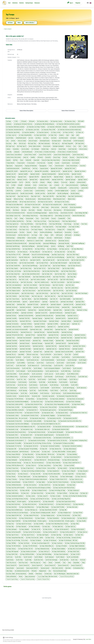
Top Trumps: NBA (63, 510)
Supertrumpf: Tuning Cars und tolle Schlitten (64, 352)
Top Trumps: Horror (25, 493)
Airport (68, 135)
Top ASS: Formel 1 (10, 365)
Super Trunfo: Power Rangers (81, 293)
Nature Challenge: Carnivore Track (13, 216)
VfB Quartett (34, 571)
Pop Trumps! (76, 224)
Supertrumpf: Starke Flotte (51, 346)
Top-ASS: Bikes (18, 557)
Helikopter (49, 182)
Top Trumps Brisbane (30, 399)
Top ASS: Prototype (52, 379)
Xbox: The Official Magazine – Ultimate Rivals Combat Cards (66, 574)
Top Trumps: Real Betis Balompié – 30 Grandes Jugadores (35, 521)
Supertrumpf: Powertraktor (12, 341)
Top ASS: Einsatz (31, 363)
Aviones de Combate (22, 141)
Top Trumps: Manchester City (34, 501)
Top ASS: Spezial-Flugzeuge (69, 388)
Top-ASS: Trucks (74, 560)
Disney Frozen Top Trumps (82, 157)
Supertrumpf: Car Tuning (69, 310)
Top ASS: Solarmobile (45, 388)
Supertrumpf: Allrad (21, 304)
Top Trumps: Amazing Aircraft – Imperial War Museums (17, 452)
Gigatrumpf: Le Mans (11, 180)
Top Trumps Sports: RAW (11, 449)
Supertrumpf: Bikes (66, 307)
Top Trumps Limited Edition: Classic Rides (68, 407)
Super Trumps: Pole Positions (59, 277)
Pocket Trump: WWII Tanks (41, 224)
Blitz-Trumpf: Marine (80, 143)
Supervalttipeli (21, 354)
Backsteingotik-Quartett (45, 141)
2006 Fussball (81, 121)
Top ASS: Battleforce (66, 357)
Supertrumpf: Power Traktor (67, 338)
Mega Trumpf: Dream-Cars (23, 196)
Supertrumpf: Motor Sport (39, 332)
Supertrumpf (45, 302)
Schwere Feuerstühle (32, 238)
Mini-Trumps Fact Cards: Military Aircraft (14, 205)
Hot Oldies (13, 185)
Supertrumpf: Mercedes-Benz (12, 332)
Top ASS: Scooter (23, 388)
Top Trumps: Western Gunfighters (59, 549)
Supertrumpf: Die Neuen (11, 316)
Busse (75, 146)
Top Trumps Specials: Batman (62, 413)
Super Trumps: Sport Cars (11, 279)
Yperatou (21, 576)
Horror (8, 185)
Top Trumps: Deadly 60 (62, 468)
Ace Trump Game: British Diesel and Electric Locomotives (68, 124)
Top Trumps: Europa (54, 477)
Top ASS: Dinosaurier (61, 360)
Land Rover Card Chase (74, 188)
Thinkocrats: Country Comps (32, 354)
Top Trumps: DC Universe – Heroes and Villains (46, 468)
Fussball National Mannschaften (13, 168)
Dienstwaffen (48, 157)
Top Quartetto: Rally (36, 396)
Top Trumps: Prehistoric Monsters (26, 518)
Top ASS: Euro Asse (50, 363)
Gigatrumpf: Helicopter (59, 177)
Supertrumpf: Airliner (80, 302)
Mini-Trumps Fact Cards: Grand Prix (45, 202)
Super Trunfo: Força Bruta (58, 285)
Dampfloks (33, 157)
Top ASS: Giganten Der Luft (33, 365)
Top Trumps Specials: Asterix (48, 413)
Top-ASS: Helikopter (38, 557)
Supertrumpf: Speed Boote (25, 346)
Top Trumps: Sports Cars (70, 526)
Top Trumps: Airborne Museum (70, 449)
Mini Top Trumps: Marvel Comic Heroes (28, 202)
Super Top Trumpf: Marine (12, 263)
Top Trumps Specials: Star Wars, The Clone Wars (57, 440)
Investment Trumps (43, 185)
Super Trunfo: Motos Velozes (42, 293)
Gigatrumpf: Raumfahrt (45, 180)
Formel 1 (51, 166)
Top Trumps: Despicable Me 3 (53, 471)
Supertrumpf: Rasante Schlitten (73, 341)
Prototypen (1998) (71, 229)
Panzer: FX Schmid (45, 218)
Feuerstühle (50, 163)
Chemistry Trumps (45, 149)
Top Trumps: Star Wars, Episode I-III (50, 532)
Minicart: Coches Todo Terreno (12, 207)
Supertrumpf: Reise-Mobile (12, 343)
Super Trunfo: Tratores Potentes (13, 299)
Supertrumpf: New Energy (67, 332)
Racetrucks (29, 232)
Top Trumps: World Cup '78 (44, 551)
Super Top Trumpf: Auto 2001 (49, 260)
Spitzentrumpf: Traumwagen (43, 246)
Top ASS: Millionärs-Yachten (12, 377)
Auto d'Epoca (38, 138)
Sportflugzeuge (61, 246)
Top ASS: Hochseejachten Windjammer (52, 368)
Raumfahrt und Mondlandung (46, 232)
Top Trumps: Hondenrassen (73, 490)
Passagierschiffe (62, 218)
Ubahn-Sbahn (68, 568)
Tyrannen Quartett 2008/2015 (32, 568)
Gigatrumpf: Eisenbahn (35, 174)
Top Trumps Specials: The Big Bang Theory (78, 440)
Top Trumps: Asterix (46, 452)
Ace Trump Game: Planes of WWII (48, 130)
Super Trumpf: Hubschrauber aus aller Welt (42, 277)
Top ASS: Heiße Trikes (27, 368)
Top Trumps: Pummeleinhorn (53, 518)
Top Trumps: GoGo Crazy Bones (30, 485)
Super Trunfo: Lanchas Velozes (72, 288)
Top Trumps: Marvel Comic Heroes (13, 504)
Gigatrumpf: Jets (69, 177)
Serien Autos (49, 238)
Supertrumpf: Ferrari (54, 302)
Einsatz (22, 160)
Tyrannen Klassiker (10, 568)
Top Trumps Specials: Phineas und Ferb (74, 432)
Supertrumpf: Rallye (60, 341)
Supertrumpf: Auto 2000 (68, 304)
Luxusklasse (81, 191)
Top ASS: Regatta (73, 382)
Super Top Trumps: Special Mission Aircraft (31, 274)
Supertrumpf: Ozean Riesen (67, 335)
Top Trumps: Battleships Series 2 (13, 457)
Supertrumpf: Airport (10, 304)
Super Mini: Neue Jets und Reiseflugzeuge (56, 257)
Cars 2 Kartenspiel (35, 149)
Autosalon (13, 141)
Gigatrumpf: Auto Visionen (80, 171)
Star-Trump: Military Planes (77, 249)
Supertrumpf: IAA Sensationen (12, 324)
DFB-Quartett (40, 157)
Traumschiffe (58, 563)
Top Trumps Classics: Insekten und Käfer (15, 404)
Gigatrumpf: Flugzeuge (11, 177)
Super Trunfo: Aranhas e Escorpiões (38, 279)
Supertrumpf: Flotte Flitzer (24, 318)
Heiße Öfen (28, 182)
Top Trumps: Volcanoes (11, 549)
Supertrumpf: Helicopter (54, 321)
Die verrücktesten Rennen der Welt (22, 571)
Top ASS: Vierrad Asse (45, 393)
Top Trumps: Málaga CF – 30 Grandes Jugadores (16, 501)
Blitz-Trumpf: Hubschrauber (44, 143)
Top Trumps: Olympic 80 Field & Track (14, 515)
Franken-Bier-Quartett (59, 166)
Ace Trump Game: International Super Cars (15, 130)
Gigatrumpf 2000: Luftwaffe (12, 171)
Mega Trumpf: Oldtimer (61, 196)
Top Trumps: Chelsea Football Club (53, 463)
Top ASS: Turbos (24, 393)
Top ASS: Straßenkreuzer (11, 390)
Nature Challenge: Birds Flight (81, 213)
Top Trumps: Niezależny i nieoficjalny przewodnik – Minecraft (43, 513)
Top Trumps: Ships (10, 526)
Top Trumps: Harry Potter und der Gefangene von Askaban (39, 488)
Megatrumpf (9, 199)
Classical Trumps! (62, 149)
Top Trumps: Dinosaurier (83, 471)
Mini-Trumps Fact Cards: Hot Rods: (62, 202)
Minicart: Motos (36, 207)
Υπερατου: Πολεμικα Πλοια (43, 579)
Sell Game (10, 23)
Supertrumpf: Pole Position (39, 338)
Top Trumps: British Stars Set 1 (26, 460)
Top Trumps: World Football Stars (59, 551)
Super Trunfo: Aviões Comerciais (67, 279)
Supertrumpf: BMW (10, 310)
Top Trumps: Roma (10, 524)
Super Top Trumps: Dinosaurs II (74, 266)
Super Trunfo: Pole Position (67, 293)
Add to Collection (30, 23)
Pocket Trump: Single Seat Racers (69, 221)
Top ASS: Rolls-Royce (54, 385)
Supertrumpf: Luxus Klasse (63, 327)
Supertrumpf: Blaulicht (77, 307)
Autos (7, 141)
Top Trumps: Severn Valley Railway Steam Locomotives (57, 524)
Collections (15, 3)
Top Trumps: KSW (43, 449)
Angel (73, 135)
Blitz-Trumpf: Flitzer (32, 143)
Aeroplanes (61, 135)
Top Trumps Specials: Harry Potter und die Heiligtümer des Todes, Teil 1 (46, 424)
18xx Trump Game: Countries (56, 121)
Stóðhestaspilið (26, 254)
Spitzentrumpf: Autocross (64, 241)
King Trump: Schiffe (10, 188)
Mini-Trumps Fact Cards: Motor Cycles (33, 205)
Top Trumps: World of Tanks (73, 551)
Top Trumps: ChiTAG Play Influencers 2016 (15, 465)
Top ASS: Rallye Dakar (52, 382)
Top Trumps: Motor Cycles (72, 507)
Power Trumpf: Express (36, 227)
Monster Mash (65, 207)
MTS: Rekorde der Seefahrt (70, 210)
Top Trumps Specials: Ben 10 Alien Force (79, 413)
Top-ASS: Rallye (28, 560)
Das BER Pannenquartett (79, 141)
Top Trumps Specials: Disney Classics (37, 418)
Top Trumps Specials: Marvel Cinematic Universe (16, 432)
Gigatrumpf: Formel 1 (22, 177)
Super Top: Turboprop (72, 274)
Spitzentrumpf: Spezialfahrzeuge (13, 246)
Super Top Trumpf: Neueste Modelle (27, 263)
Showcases (37, 3)
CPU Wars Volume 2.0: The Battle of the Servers (67, 152)
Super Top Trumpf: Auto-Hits (63, 260)
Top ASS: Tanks (33, 390)
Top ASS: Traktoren (54, 390)
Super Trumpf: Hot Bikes (11, 277)
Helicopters (42, 182)
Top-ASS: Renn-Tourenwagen (51, 560)
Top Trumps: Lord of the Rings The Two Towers (40, 499)
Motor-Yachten (32, 210)
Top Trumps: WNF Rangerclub (12, 551)
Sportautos (53, 246)
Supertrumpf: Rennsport (25, 343)
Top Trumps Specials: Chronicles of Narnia (30, 415)
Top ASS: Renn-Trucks (22, 385)
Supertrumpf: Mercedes (73, 329)
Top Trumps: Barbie (61, 454)
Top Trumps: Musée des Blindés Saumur (14, 510)
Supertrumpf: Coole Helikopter (12, 313)
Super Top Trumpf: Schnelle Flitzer (13, 266)
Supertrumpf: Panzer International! (24, 338)
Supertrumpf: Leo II (52, 327)
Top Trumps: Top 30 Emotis (24, 543)
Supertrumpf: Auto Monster (12, 307)
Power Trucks (84, 224)
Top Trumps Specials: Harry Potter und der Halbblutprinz (18, 424)
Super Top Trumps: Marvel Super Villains (50, 271)
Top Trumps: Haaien (71, 485)
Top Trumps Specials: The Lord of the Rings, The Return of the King (37, 443)
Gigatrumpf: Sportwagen (71, 180)
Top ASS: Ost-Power (10, 379)
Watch (19, 23)
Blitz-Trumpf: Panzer (10, 146)
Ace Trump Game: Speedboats (28, 132)
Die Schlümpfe (77, 235)
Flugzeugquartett (43, 166)
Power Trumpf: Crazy (24, 227)
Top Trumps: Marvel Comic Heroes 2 (46, 504)
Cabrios (85, 146)
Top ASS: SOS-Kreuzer (56, 388)
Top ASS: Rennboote (33, 385)
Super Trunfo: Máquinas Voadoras (13, 291)
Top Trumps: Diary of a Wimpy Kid (68, 471)
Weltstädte (31, 574)
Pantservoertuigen (30, 218)
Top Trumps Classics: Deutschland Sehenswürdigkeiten (17, 402)
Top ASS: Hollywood (66, 368)
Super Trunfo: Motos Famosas (28, 293)
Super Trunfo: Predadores (11, 296)
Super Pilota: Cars (24, 260)
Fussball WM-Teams (26, 168)
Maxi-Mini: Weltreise (75, 193)
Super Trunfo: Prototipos (24, 296)
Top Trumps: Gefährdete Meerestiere (14, 485)
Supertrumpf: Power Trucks (80, 338)
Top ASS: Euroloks (60, 363)
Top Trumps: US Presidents (61, 546)
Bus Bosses (69, 146)
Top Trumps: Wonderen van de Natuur (28, 551)
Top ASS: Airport (36, 357)
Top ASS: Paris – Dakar (21, 379)
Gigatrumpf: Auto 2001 (56, 171)
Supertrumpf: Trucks (38, 352)
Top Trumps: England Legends (24, 477)
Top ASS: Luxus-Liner (49, 374)
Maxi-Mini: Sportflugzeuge (63, 193)
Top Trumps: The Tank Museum (50, 540)
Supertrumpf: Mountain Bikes (53, 332)
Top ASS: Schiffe (74, 385)
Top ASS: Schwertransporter (12, 388)
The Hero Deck (64, 182)
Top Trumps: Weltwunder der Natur (42, 549)
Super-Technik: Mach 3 (78, 299)
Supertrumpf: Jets (76, 324)
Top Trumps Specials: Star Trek (62, 435)
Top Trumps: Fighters (41, 482)
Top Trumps (9, 121)
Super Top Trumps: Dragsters (12, 268)
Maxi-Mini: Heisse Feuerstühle (27, 193)
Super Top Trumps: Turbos (60, 274)
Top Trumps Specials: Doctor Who (54, 418)
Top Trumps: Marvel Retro (11, 507)
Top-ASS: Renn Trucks (38, 560)
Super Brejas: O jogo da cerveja (58, 254)
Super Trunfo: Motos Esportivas (13, 293)
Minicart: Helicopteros (26, 207)
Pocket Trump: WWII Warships (55, 224)
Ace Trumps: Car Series (56, 132)
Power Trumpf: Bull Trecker (12, 227)
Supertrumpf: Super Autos (39, 349)
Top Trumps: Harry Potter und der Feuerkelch (15, 488)
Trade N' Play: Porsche (23, 563)
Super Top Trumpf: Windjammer (59, 266)
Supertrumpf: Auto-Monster (25, 307)
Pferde (69, 218)
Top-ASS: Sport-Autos (64, 560)
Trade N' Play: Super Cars (35, 563)
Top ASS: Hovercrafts (77, 368)
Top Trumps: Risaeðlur (81, 521)
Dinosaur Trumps (57, 157)
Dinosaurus (72, 157)
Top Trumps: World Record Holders (27, 554)
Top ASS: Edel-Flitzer (10, 363)
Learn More (88, 639)
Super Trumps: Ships (71, 277)
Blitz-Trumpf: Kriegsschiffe (68, 143)
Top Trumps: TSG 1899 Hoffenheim (13, 546)
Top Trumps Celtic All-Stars (42, 399)
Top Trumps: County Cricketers (45, 465)
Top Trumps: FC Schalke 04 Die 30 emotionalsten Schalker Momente (33, 479)
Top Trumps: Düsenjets (11, 477)
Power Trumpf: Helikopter (61, 227)
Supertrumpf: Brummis (21, 310)
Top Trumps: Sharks (75, 524)
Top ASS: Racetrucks (22, 382)
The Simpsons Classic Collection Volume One (15, 241)
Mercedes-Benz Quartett (31, 199)
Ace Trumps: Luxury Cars (11, 135)
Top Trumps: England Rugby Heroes (40, 477)
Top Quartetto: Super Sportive (48, 396)
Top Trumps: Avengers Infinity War (13, 454)
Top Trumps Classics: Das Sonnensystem (75, 399)
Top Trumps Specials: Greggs (50, 421)
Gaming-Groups (29, 3)
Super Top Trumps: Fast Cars (40, 268)
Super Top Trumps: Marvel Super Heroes (32, 271)
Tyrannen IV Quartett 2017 (76, 565)
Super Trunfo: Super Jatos (37, 296)
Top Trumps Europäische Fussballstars (30, 407)
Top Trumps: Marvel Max (78, 504)
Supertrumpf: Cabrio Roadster (45, 310)
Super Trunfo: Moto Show (58, 291)
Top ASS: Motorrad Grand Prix (36, 377)
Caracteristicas (16, 149)
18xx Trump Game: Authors (42, 121)
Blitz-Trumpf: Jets (56, 143)
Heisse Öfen (35, 182)
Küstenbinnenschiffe (62, 188)
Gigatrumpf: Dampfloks (23, 174)
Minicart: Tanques (45, 207)
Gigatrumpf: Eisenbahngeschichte (49, 174)
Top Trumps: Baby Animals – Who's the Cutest (45, 454)
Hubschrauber (28, 185)
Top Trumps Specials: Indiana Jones (42, 429)
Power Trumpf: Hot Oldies (74, 227)
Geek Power (35, 168)
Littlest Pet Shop (10, 191)
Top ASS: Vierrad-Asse (56, 393)
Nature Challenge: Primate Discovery (30, 216)
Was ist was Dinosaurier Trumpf (60, 571)
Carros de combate (25, 149)
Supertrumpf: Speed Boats (12, 346)
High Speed (72, 182)
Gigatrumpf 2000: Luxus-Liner (26, 171)
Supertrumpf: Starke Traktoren (79, 346)
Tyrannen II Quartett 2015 (37, 565)
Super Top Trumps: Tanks (47, 274)
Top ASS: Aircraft (27, 357)
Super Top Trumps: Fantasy (26, 268)
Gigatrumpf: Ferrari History (64, 174)
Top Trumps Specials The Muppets (66, 410)
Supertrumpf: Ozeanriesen (80, 335)
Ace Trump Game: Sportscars (43, 132)
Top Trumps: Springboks (24, 529)
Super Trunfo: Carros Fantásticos (58, 282)
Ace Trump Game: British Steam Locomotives (15, 127)
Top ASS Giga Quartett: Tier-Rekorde (14, 357)
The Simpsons (68, 238)
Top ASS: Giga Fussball (21, 365)
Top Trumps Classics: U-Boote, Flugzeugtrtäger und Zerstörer (57, 404)
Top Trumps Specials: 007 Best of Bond (14, 413)
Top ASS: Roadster (44, 385)
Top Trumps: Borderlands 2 (56, 457)
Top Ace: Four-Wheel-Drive (46, 354)
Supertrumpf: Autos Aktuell (39, 307)
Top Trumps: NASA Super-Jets (31, 510)
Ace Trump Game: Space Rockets (13, 132)
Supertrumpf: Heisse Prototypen (40, 321)
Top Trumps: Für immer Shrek (77, 482)
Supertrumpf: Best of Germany (53, 307)
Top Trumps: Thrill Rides (11, 543)
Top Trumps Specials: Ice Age (12, 429)
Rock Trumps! (34, 235)
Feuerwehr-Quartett (66, 163)
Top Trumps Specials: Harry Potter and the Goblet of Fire (70, 421)
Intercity (35, 185)
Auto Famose (46, 138)
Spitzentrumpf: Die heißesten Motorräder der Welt (16, 243)
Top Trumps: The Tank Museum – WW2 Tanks (68, 540)
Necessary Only (82, 639)
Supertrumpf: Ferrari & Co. (73, 316)
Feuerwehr (57, 163)
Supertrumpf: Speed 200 (61, 343)
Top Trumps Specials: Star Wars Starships (37, 440)
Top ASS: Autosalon (46, 357)
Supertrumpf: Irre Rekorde (40, 324)
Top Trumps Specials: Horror (82, 427)
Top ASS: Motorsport (59, 377)
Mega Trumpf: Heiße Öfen (48, 196)
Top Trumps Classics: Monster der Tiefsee (34, 404)
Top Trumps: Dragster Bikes (68, 474)
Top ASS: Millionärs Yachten (73, 374)
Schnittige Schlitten (21, 238)
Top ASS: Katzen (76, 371)
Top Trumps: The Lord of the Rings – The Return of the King (69, 538)
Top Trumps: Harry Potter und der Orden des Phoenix (64, 488)
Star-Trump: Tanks (71, 252)
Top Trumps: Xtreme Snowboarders (61, 554)
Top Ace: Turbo (68, 354)
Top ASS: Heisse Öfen (59, 365)
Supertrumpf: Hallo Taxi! (73, 318)
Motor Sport (24, 210)
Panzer (37, 218)
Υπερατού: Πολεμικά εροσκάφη (28, 579)
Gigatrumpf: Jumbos (79, 177)
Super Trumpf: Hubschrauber (25, 277)
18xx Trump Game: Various (70, 121)
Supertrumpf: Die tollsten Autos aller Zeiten (44, 316)
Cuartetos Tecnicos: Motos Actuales (14, 157)
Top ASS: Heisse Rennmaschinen (13, 368)
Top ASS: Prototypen (63, 379)
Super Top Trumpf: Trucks (45, 266)
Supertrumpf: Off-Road (30, 335)
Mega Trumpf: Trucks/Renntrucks (75, 196)
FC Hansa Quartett (31, 163)
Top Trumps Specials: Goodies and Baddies (33, 421)
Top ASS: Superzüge (23, 390)
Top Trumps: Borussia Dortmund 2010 (72, 457)
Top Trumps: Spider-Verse (58, 526)
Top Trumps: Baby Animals (28, 454)
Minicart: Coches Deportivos (70, 205)
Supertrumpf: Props (37, 341)
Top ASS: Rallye (42, 382)
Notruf (16, 218)
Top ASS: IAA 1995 (10, 371)
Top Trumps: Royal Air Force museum (24, 524)
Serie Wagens (41, 238)
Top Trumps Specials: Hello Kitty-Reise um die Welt (63, 427)
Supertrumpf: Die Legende (70, 313)
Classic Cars (54, 149)
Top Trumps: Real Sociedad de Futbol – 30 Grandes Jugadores (62, 521)
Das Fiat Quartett (76, 163)
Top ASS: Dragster (83, 360)
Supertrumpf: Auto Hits (80, 304)
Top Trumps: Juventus (30, 496)
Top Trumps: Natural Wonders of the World (48, 510)
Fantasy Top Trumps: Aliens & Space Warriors (51, 160)
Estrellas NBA (28, 160)
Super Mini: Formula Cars (11, 257)
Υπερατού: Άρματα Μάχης (12, 579)
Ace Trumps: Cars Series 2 (68, 132)
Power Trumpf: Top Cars (50, 229)
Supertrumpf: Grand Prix (61, 318)
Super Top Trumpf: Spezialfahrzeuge (30, 266)
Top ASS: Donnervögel (72, 360)
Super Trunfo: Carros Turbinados (30, 285)
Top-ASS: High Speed (49, 557)
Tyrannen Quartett (20, 568)
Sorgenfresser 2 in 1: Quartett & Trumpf (35, 241)
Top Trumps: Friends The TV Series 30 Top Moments (58, 482)
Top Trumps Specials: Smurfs (26, 435)
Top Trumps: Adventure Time (55, 449)
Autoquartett (81, 138)
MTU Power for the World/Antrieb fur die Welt (15, 213)
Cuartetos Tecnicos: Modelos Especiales (62, 155)
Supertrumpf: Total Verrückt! (25, 352)
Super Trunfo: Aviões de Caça (12, 282)
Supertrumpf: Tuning (49, 352)
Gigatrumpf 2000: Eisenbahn (56, 168)
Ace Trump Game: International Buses (77, 127)
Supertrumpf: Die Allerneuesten (56, 313)
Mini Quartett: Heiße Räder (12, 202)
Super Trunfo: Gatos (70, 285)
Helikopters (56, 182)
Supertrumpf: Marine (49, 329)
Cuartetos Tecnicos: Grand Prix (45, 155)
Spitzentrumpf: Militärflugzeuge (50, 243)
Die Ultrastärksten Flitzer (78, 568)
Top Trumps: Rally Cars (82, 518)
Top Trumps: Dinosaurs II (23, 474)
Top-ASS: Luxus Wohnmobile (73, 557)
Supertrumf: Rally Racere (35, 302)
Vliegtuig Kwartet (43, 571)
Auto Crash (31, 138)
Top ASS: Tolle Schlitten (43, 390)
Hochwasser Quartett (81, 182)
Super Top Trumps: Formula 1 (54, 268)
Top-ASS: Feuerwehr (28, 557)
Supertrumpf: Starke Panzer (65, 346)
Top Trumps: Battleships (72, 454)
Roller (41, 235)
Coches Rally (9, 152)
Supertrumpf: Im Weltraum (26, 324)
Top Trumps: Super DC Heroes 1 (13, 535)
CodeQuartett (17, 152)
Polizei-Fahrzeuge (68, 224)
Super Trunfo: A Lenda (24, 279)
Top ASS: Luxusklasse (60, 374)
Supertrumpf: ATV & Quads (33, 304)
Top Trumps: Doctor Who (36, 474)
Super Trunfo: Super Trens (50, 296)
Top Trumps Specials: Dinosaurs (64, 415)
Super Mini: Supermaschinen (12, 260)
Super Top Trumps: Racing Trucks (13, 274)
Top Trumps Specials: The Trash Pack (14, 446)
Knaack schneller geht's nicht (30, 188)
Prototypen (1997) (61, 229)
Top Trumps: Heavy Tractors (12, 490)
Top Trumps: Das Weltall (69, 465)
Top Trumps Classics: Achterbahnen (57, 399)
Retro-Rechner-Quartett (11, 235)
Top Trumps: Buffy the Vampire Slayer (70, 460)
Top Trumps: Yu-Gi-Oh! (75, 554)
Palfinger (22, 218)
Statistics (22, 3)
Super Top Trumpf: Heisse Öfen (78, 260)
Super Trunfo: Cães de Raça (26, 282)
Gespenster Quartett (44, 168)
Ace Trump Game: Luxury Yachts (33, 130)
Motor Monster (16, 210)
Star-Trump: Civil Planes (40, 249)
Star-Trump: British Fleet (28, 249)
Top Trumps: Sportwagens (11, 529)
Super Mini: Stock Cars (82, 257)
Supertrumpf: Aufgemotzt (56, 304)
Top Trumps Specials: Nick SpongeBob (55, 432)
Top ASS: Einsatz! (40, 363)
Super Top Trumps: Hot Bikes (68, 268)
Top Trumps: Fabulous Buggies (67, 477)
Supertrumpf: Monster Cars (26, 332)
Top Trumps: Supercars (68, 535)
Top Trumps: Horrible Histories (12, 493)
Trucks (64, 563)
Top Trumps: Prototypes (40, 518)
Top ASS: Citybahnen (20, 360)
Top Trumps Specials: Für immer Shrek (14, 421)
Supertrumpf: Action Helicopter (67, 302)
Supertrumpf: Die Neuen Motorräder (26, 316)
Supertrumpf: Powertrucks (25, 341)
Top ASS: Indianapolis (21, 371)
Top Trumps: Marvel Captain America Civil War (66, 501)
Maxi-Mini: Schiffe (51, 193)
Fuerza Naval (83, 166)
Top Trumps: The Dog (50, 538)
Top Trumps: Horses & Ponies (37, 493)
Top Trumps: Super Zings (56, 535)
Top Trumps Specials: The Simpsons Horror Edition (64, 443)
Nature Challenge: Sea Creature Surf (63, 216)
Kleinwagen (19, 188)
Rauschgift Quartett (58, 232)
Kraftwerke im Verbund (43, 188)
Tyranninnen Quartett (45, 568)
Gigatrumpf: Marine (34, 180)
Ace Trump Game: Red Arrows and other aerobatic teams (69, 130)
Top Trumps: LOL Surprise (55, 496)
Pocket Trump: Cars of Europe (40, 221)
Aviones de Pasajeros (33, 141)
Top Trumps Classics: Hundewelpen (73, 402)
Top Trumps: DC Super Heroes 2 (27, 468)
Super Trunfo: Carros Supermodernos (14, 285)
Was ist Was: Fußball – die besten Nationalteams (16, 574)
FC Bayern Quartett (21, 163)
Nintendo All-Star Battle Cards (79, 216)
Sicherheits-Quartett (58, 238)
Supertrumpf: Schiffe (49, 343)
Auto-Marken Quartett (63, 138)
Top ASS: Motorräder (48, 377)
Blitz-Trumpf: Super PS (22, 146)
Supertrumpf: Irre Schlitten (53, 324)
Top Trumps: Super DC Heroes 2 (28, 535)
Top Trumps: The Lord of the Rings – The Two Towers (17, 540)
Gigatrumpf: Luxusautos (22, 180)
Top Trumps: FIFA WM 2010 (28, 482)
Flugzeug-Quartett (19, 166)
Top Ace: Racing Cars (58, 354)
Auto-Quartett (73, 138)
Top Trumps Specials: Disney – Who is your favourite (17, 418)
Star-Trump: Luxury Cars (64, 249)
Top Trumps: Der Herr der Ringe (13, 471)
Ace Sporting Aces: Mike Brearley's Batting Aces (44, 124)
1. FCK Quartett (23, 121)
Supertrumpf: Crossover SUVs (41, 313)
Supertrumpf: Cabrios (58, 310)
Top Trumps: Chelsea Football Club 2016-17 (72, 463)
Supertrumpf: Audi (44, 304)
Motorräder (40, 210)
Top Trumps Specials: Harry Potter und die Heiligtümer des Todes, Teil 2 (21, 427)
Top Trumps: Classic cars (31, 465)
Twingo (83, 563)
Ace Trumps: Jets (80, 132)
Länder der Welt (84, 188)
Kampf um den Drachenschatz (72, 185)
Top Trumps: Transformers (57, 543)
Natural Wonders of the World (67, 213)
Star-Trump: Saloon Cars (47, 252)
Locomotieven (18, 191)
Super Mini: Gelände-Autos (24, 257)
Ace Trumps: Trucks (53, 135)
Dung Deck (8, 160)
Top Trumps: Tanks (79, 535)
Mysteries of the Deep (54, 213)
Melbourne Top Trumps (18, 199)
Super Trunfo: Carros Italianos (73, 282)
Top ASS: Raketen (33, 382)
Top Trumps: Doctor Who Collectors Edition (52, 474)
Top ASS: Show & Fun (34, 388)
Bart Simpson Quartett (56, 141)
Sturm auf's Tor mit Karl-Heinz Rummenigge (40, 254)
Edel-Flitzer (15, 160)
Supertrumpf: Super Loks (51, 349)
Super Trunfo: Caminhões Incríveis (42, 282)
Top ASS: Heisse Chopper (46, 365)
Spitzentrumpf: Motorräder (64, 243)
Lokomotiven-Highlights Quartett (62, 191)
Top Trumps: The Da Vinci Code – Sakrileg (34, 538)
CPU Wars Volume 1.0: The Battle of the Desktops (45, 152)
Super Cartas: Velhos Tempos (73, 254)
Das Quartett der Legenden (12, 232)
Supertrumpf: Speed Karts (38, 346)
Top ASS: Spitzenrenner (81, 388)
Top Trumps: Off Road (78, 513)
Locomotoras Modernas (40, 191)
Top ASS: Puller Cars (74, 379)
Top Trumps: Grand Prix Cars (45, 485)
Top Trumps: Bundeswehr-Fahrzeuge (14, 463)
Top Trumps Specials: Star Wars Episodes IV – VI (16, 440)
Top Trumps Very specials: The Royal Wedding (28, 449)
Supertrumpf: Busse (32, 310)
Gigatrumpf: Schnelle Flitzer (58, 180)
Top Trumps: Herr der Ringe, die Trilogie (57, 490)
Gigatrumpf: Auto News (67, 171)
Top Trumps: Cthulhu (58, 465)
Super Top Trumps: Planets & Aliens (68, 271)
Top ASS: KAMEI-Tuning (66, 371)
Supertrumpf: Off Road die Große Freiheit (15, 335)
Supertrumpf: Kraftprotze (40, 327)
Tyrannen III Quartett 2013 (50, 565)
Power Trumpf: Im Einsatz (11, 229)
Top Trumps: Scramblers (39, 524)
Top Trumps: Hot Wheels (62, 493)
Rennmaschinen (68, 232)
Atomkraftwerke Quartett (21, 138)
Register (78, 3)
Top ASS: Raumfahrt (63, 382)
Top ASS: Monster (24, 377)
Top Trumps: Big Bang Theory (28, 457)
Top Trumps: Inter (84, 493)
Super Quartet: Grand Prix (35, 260)
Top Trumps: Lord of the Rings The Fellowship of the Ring (75, 496)
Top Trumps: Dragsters (81, 474)
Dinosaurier (65, 157)
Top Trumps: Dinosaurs (11, 474)
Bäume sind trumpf (67, 141)
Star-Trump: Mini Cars (11, 252)
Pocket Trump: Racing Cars (54, 221)
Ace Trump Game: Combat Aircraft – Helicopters (57, 127)
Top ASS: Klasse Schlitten (11, 374)
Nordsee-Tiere (9, 218)
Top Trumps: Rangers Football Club (13, 521)
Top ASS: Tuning (73, 390)
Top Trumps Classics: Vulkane (78, 404)
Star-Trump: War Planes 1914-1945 (13, 254)
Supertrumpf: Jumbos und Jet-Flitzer (14, 327)
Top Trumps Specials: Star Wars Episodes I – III (63, 438)
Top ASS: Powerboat (42, 379)
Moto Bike (8, 210)
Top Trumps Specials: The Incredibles (14, 443)
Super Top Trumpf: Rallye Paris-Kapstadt (59, 263)
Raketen (36, 232)
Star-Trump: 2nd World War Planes (13, 249)
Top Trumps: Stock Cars (82, 532)
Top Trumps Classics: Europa (37, 402)
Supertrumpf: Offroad (42, 335)
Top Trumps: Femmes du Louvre (76, 479)
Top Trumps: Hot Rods (50, 493)
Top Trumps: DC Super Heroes (12, 468)
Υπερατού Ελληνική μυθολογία (67, 576)
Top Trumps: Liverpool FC (43, 496)
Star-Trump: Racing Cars (22, 252)
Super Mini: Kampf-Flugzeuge (38, 257)
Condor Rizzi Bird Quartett (27, 152)
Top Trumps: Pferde (76, 515)
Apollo (78, 135)
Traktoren (50, 563)
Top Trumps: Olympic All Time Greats (31, 515)
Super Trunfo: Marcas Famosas (29, 291)
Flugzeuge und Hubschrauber (31, 166)
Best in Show (9, 143)
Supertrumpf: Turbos (80, 352)
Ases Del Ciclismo (10, 138)
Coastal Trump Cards (72, 149)
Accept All (75, 639)
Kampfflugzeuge (84, 185)
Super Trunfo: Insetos (45, 288)
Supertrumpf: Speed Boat (73, 343)
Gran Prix (21, 182)
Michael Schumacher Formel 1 (59, 199)
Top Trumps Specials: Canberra (13, 415)
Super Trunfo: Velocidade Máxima (41, 299)
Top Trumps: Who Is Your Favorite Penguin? (77, 549)
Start (9, 3)
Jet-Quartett (57, 185)
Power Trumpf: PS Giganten (37, 229)
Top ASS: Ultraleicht (34, 393)
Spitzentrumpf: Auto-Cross (51, 241)
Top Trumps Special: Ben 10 (32, 410)
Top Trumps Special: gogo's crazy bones (48, 410)
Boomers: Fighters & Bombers (35, 146)
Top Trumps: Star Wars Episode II (78, 529)
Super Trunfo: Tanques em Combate (65, 296)
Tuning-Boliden (76, 563)
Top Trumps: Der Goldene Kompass (77, 468)
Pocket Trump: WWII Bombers (27, 224)
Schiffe (52, 235)
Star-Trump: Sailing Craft (35, 252)
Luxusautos (73, 191)
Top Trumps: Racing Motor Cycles (68, 518)
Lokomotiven (50, 191)
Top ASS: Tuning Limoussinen (12, 393)
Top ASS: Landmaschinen (24, 374)
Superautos (25, 302)
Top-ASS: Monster (10, 560)
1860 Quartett (32, 121)
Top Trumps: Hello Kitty (25, 490)
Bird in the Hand (22, 143)
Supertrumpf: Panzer (10, 338)
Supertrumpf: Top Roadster (12, 352)
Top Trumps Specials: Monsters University (37, 432)
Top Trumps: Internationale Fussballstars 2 (15, 496)
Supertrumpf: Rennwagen (37, 343)
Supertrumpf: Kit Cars (28, 327)
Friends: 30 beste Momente (72, 166)
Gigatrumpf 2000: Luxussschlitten (42, 171)
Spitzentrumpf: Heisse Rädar (35, 243)
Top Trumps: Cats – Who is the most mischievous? (34, 463)
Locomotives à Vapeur (28, 191)
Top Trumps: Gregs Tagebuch (59, 485)
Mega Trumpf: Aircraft (11, 196)
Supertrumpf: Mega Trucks (61, 329)
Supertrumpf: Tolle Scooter (64, 349)
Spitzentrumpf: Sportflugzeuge (28, 246)
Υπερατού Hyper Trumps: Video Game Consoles (47, 576)
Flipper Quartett (9, 166)
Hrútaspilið (20, 185)
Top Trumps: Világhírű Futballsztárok (77, 546)
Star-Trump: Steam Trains (60, 252)
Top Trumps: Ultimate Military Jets (47, 546)
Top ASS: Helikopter (38, 368)
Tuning (69, 563)
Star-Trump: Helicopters (52, 249)
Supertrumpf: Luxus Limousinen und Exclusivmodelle (17, 329)
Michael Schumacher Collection (44, 199)
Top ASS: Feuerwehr (82, 363)
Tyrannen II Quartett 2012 (11, 565)
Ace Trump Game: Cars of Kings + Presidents (36, 127)
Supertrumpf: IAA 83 (78, 321)
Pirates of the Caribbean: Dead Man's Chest (15, 221)
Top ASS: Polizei (32, 379)
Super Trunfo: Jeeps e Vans (57, 288)
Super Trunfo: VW (54, 299)
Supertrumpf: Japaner (65, 324)
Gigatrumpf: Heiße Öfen (34, 177)
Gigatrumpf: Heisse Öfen (46, 177)
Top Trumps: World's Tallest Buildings (44, 554)
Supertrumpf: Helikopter (66, 321)
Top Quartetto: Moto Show (24, 396)
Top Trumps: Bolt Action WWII (42, 457)
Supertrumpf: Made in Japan (36, 329)
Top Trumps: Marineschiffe (48, 501)
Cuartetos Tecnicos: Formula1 (30, 155)
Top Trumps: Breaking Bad (12, 460)
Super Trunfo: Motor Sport (71, 291)
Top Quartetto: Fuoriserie (11, 396)
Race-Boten (22, 232)
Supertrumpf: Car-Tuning (82, 310)
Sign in (71, 3)
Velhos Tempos (9, 571)
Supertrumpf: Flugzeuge (37, 318)
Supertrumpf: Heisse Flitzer (12, 321)
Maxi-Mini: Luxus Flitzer (40, 193)
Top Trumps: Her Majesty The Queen (39, 490)
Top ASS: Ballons (56, 357)
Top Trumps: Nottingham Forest (64, 513)
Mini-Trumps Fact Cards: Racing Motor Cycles (52, 205)
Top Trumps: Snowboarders (34, 526)
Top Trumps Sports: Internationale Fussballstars (50, 446)
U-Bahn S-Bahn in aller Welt (57, 568)
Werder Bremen (39, 574)
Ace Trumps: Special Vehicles (40, 135)
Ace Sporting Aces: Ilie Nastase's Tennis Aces (23, 124)
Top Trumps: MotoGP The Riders (58, 507)
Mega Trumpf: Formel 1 (36, 196)
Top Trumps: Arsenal (35, 452)
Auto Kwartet (54, 138)
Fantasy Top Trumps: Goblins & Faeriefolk (71, 160)
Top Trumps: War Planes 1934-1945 (25, 549)
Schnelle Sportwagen (11, 238)
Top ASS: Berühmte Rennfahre (79, 357)
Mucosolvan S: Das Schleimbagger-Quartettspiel (37, 213)
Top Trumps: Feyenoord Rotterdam (13, 482)
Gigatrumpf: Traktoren (83, 180)
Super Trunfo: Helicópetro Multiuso (13, 288)
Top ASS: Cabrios (10, 360)
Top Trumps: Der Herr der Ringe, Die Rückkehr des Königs (33, 471)
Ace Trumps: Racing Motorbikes (25, 135)
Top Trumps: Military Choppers (43, 507)
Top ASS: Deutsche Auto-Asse (33, 360)
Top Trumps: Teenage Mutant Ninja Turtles (15, 538)
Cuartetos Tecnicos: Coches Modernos (14, 155)
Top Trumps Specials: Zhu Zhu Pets (31, 446)
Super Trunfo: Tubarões (27, 299)
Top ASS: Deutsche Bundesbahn (48, 360)
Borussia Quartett (47, 146)
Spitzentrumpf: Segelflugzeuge (78, 243)
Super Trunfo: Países (55, 293)
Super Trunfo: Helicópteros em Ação (30, 288)
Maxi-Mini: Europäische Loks (12, 193)
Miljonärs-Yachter (71, 199)
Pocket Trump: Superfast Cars (12, 224)
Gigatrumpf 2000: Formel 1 (70, 168)
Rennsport (76, 232)
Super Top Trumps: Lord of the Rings (14, 271)
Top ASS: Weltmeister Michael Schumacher (72, 393)
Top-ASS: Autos (9, 557)
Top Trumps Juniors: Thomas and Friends (48, 407)
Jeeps (50, 185)
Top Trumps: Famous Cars (81, 477)
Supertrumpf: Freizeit (49, 318)
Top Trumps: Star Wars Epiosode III (62, 529)
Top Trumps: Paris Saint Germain (63, 515)
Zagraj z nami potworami (30, 576)
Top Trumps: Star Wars (47, 529)
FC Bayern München (10, 163)
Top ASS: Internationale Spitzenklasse (35, 371)
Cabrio (80, 146)
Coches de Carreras (83, 149)
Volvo (50, 571)
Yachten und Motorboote (11, 576)
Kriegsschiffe (53, 188)
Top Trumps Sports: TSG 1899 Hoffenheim (15, 399)
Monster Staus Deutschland (76, 207)
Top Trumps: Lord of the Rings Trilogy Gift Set (61, 499)
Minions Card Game (55, 207)
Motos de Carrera (48, 210)
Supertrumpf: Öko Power (54, 335)
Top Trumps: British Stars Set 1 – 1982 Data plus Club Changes (47, 460)
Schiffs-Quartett (68, 235)
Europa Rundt (36, 160)
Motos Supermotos (58, 210)
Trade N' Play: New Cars (11, 563)
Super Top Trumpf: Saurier (75, 263)
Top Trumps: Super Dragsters (43, 535)
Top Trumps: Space (46, 526)
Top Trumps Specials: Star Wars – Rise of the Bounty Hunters (19, 438)
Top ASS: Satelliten (65, 385)
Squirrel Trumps (70, 246)
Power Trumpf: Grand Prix (48, 227)
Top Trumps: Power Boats (11, 518)
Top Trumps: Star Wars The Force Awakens (32, 532)
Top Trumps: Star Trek (36, 529)
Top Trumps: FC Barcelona (12, 479)
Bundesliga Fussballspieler (58, 146)
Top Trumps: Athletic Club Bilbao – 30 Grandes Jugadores (64, 452)
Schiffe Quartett (59, 235)
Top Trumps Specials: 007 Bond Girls (32, 413)
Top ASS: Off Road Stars (71, 377)
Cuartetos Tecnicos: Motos (78, 155)
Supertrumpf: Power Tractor (53, 338)
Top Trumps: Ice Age (74, 493)
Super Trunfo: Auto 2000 (53, 279)
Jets (62, 185)
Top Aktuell (76, 354)
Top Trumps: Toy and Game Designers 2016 (41, 543)
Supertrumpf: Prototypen (48, 341)
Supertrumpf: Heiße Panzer (25, 321)
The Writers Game (48, 574)
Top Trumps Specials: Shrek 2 (12, 435)
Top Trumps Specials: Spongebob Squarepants (44, 435)
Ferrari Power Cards (41, 163)
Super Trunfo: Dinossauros (45, 285)
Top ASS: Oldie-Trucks (83, 377)
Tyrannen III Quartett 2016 (63, 565)
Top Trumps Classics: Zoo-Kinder (13, 407)
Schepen (46, 235)
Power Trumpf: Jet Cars (24, 229)
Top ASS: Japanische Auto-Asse (52, 371)
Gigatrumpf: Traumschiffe (11, 182)
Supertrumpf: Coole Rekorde (27, 313)
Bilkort (15, 143)
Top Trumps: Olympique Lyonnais (48, 515)
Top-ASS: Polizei (19, 560)
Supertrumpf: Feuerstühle (11, 318)
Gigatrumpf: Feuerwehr (76, 174)
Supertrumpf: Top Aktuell (77, 349)
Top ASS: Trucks (64, 390)
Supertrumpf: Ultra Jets (11, 354)
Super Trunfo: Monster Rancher (44, 291)
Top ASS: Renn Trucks (11, 385)
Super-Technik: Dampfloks (65, 299)
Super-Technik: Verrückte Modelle (13, 302)
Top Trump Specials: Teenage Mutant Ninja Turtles (67, 396)
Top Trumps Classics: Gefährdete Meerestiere (54, 402)
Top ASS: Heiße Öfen (70, 365)
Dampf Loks (26, 157)
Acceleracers (9, 124)
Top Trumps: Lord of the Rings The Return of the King (17, 499)
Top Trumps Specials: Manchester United (60, 429)
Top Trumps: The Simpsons (36, 540)
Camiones (8, 149)
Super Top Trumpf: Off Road (42, 263)
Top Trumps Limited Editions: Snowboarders (15, 410)
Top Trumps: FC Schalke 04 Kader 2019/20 (58, 479)
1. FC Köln (16, 121)
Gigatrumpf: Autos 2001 (11, 174)
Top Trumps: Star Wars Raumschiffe (14, 532)
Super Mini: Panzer (71, 257)
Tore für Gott (83, 560)
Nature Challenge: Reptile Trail (46, 216)
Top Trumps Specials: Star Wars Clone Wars (42, 438)
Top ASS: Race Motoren (11, 382)
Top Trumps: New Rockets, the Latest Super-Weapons (17, 513)
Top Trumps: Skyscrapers (21, 526)
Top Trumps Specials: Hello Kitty (44, 427)
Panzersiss (54, 218)
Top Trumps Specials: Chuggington (48, 415)
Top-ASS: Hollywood (60, 557)
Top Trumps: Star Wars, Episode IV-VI (68, 532)
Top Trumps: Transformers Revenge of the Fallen (75, 543)
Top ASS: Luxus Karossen (37, 374)
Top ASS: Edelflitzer (21, 363)
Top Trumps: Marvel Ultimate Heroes (27, 507)
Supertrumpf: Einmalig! (60, 316)
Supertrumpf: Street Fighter (12, 349)
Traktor (44, 563)
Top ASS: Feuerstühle (71, 363)
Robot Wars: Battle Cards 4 (24, 235)
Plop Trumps (29, 221)
